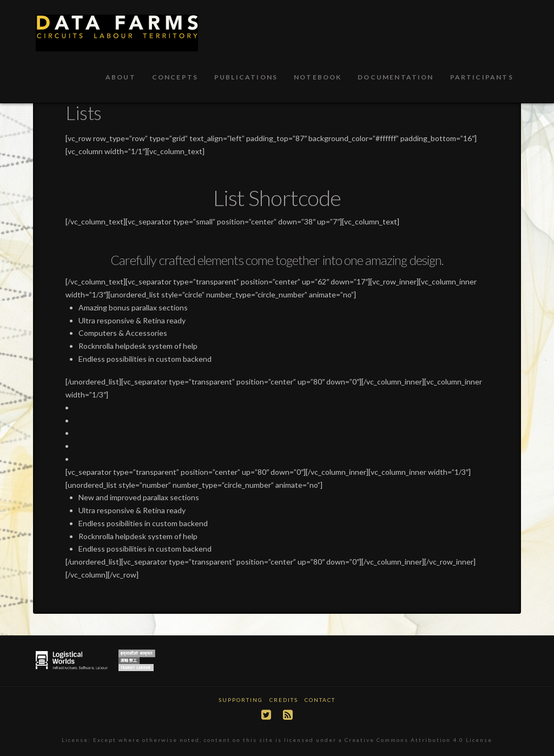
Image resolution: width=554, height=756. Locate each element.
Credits (284, 700)
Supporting (241, 700)
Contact (320, 700)
